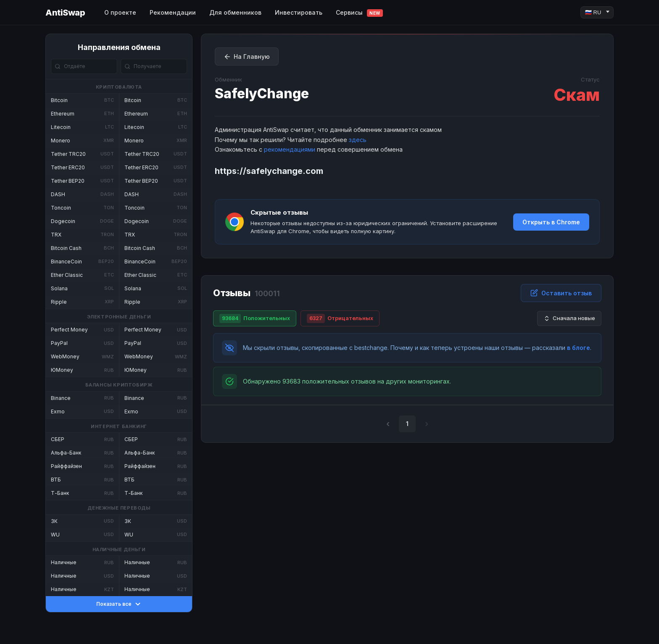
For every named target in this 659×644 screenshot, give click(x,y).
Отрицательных (340, 318)
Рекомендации (173, 12)
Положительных (255, 318)
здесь (358, 140)
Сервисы (359, 13)
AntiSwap (65, 13)
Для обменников (235, 12)
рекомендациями (290, 149)
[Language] (597, 12)
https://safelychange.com (269, 171)
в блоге (579, 348)
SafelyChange (262, 93)
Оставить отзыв (561, 293)
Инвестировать (299, 12)
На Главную (247, 57)
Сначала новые (569, 318)
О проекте (120, 12)
